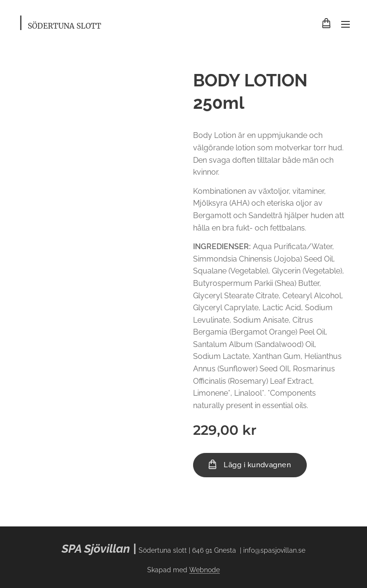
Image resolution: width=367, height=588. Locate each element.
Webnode (205, 570)
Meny (345, 24)
